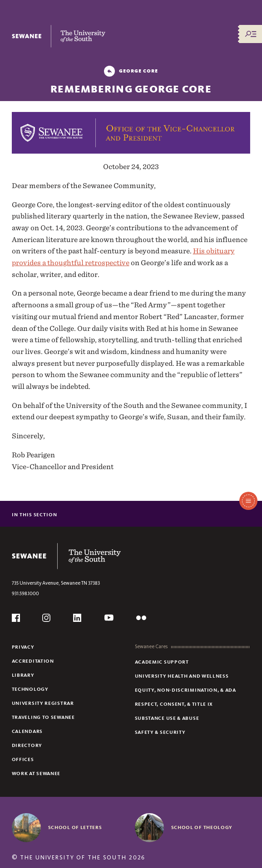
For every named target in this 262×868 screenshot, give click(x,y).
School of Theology (202, 827)
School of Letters (75, 827)
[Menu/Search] (251, 34)
